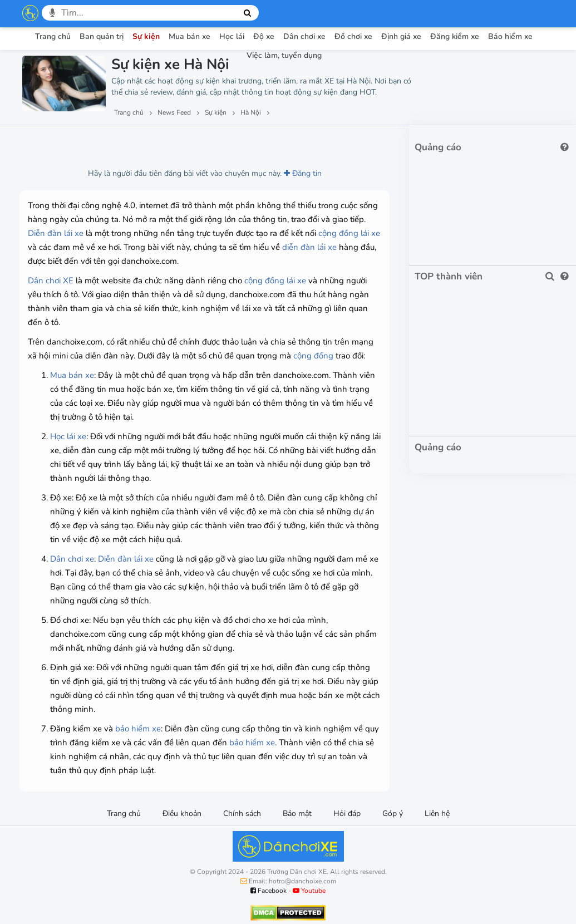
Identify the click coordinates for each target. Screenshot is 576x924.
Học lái (232, 36)
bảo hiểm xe (138, 729)
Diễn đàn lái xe (56, 233)
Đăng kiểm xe (455, 36)
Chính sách (242, 814)
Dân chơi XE (51, 281)
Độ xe (264, 36)
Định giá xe (401, 36)
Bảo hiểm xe (510, 36)
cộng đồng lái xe (349, 233)
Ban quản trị (102, 36)
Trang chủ (53, 36)
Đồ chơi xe (353, 36)
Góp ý (393, 814)
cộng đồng (313, 356)
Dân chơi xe (304, 36)
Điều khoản (182, 814)
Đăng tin (303, 173)
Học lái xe (68, 436)
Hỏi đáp (347, 814)
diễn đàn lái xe (309, 247)
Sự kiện (146, 36)
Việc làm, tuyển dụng (284, 55)
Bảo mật (297, 814)
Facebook (269, 891)
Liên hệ (437, 814)
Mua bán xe (189, 36)
